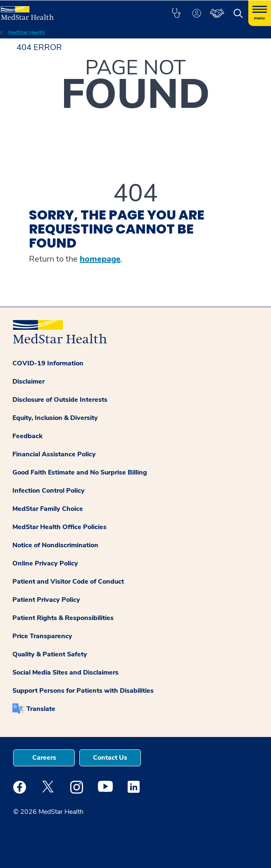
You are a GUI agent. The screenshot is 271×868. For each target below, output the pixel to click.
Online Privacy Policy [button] (45, 563)
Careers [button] (44, 758)
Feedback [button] (27, 436)
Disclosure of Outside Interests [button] (60, 400)
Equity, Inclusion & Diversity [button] (55, 418)
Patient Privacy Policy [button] (46, 600)
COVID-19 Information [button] (48, 363)
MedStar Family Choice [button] (48, 509)
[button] (176, 13)
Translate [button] (41, 709)
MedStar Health (26, 32)
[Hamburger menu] (260, 13)
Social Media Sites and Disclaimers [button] (65, 672)
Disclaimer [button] (29, 382)
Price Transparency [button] (42, 636)
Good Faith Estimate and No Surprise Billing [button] (80, 472)
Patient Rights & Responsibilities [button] (63, 618)
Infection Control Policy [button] (49, 491)
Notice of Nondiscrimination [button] (55, 545)
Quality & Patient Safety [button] (50, 654)
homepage (100, 259)
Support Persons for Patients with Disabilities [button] (83, 691)
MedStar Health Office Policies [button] (59, 527)
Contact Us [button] (110, 758)
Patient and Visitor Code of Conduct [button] (68, 582)
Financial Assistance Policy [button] (54, 454)
